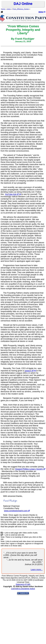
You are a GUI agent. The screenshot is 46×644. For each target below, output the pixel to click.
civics (9, 9)
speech (31, 371)
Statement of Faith (23, 584)
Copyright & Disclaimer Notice (23, 589)
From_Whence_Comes (21, 9)
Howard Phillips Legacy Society (30, 469)
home (3, 9)
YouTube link (13, 194)
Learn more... (37, 569)
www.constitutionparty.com (17, 511)
